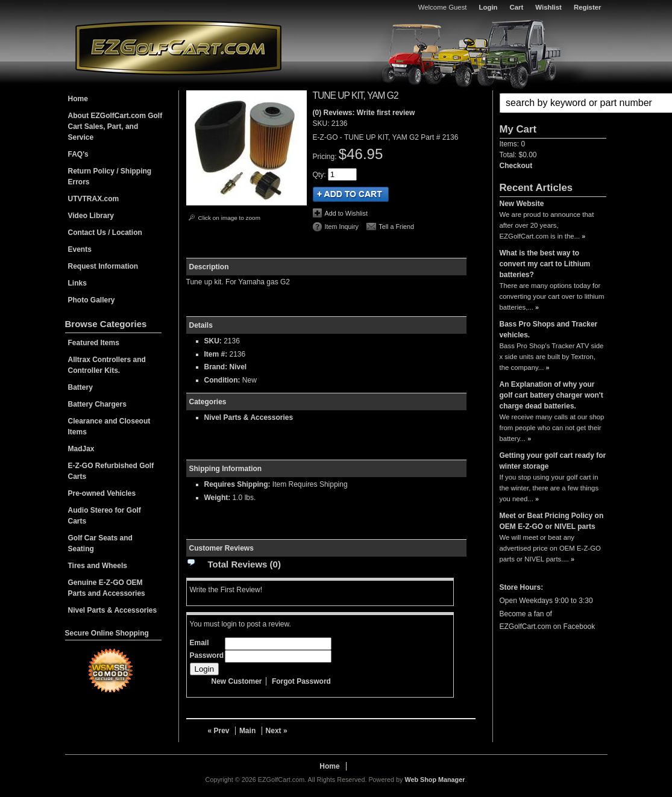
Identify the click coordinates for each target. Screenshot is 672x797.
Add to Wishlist (346, 213)
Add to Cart (351, 194)
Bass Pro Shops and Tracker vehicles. (549, 330)
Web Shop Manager (435, 780)
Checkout (516, 166)
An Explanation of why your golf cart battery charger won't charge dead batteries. (551, 395)
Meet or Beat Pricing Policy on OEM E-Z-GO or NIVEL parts (552, 521)
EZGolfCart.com (178, 47)
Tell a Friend (396, 227)
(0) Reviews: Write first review (364, 113)
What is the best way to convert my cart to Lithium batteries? (545, 264)
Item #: (217, 354)
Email (199, 643)
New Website (522, 204)
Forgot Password (301, 681)
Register (588, 7)
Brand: (216, 367)
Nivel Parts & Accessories (249, 417)
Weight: (218, 498)
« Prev (219, 731)
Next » (277, 731)
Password (207, 655)
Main (247, 731)
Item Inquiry (342, 227)
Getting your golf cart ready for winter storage (553, 461)
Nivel (238, 367)
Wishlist (548, 7)
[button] (553, 103)
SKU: (322, 123)
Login (488, 7)
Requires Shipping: (237, 484)
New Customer (237, 681)
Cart (517, 7)
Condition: (222, 380)
